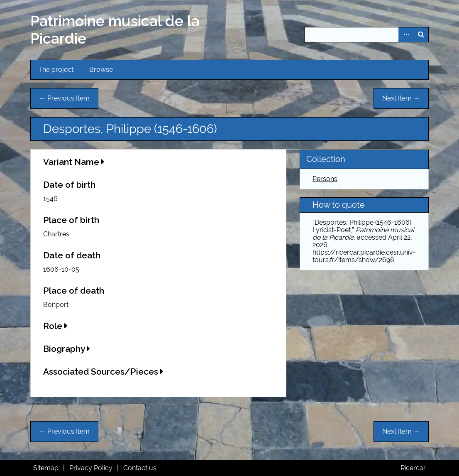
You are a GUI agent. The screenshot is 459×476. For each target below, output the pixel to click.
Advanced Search (406, 35)
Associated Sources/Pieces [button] (103, 372)
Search (421, 35)
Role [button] (55, 326)
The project (56, 70)
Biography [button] (67, 349)
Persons (325, 179)
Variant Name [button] (74, 162)
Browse (101, 70)
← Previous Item (64, 98)
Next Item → (401, 98)
